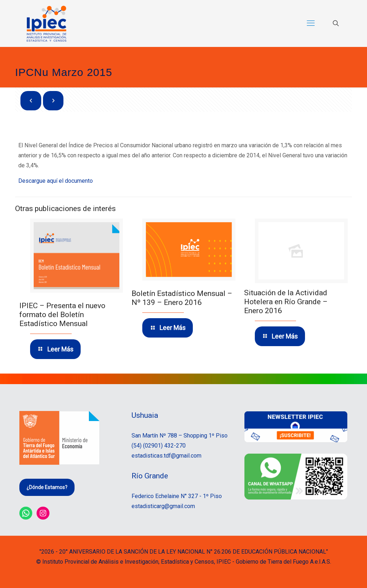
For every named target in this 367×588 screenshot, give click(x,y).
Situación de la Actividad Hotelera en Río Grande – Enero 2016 (286, 302)
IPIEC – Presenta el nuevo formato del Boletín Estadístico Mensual (62, 315)
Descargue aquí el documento (56, 181)
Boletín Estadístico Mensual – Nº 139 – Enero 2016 (182, 298)
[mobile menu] (311, 23)
